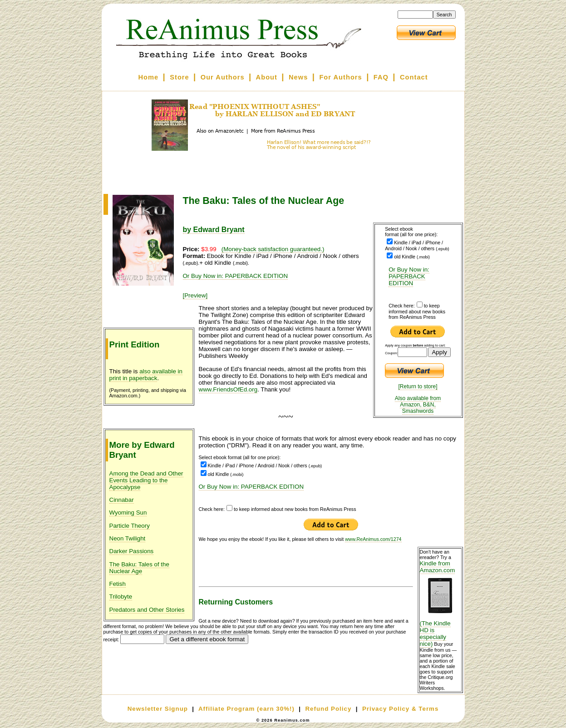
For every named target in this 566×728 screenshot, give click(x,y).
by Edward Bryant (214, 230)
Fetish (118, 584)
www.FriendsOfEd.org (228, 389)
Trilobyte (121, 597)
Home (148, 77)
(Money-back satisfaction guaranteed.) (273, 249)
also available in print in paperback (146, 375)
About (267, 77)
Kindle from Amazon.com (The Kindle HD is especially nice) (440, 604)
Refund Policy (328, 709)
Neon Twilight (128, 538)
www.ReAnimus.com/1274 (373, 539)
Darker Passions (132, 551)
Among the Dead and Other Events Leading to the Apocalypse (146, 480)
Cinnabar (122, 500)
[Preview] (195, 295)
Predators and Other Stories (147, 610)
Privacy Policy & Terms (400, 709)
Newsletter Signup (158, 709)
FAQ (381, 77)
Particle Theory (130, 526)
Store (179, 77)
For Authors (340, 77)
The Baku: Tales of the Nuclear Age (139, 568)
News (298, 77)
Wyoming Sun (128, 513)
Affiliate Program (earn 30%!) (246, 709)
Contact (414, 77)
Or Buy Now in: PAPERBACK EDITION (409, 276)
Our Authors (223, 77)
